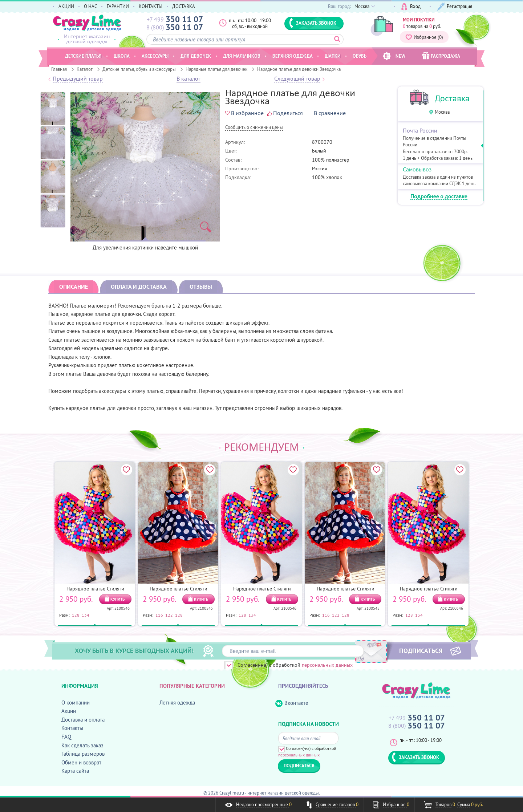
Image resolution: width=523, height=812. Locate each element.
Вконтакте (292, 703)
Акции (69, 711)
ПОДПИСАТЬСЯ (421, 650)
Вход (411, 7)
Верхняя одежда (293, 56)
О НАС (90, 6)
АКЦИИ (66, 6)
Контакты (72, 728)
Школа (122, 56)
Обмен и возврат (81, 762)
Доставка (452, 98)
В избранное (244, 113)
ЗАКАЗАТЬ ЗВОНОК (313, 23)
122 (169, 615)
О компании (76, 703)
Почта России (420, 130)
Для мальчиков (242, 56)
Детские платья (83, 56)
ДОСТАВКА (184, 6)
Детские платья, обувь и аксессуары (139, 69)
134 (86, 615)
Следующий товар (297, 79)
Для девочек (196, 56)
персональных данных (327, 665)
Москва (442, 112)
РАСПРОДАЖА (441, 56)
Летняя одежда (177, 703)
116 (159, 615)
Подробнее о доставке (439, 197)
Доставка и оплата (83, 720)
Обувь (360, 56)
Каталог (85, 69)
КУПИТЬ (117, 599)
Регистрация (455, 7)
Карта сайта (75, 771)
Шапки (333, 56)
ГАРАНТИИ (118, 6)
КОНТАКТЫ (151, 6)
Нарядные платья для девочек (216, 69)
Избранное (424, 37)
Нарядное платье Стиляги (95, 589)
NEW (394, 56)
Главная (59, 69)
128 (76, 615)
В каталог (188, 79)
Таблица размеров (83, 754)
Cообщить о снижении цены (254, 128)
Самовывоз (417, 169)
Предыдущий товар (78, 79)
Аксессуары (155, 56)
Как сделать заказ (82, 745)
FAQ (66, 737)
